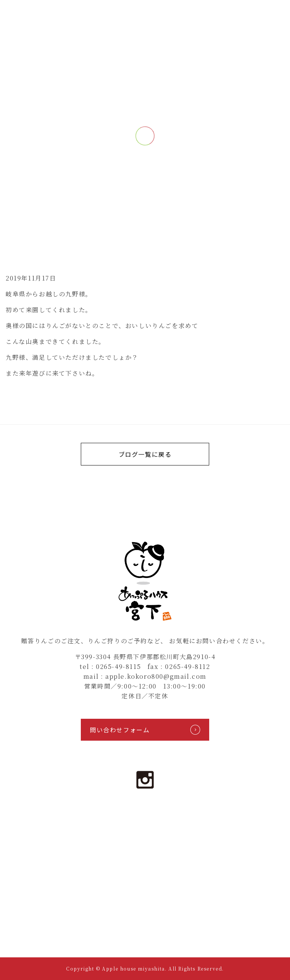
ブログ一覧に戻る (145, 454)
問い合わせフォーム (145, 730)
